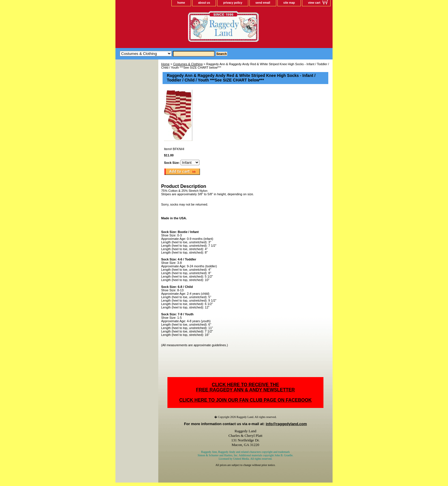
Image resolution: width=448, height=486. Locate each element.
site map (289, 3)
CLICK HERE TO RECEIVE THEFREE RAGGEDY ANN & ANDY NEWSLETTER (245, 387)
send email (263, 3)
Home (165, 64)
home (181, 3)
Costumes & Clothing (188, 64)
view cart (314, 3)
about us (204, 3)
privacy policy (233, 3)
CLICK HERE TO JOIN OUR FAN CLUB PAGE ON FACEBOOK (245, 400)
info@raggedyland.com (286, 424)
